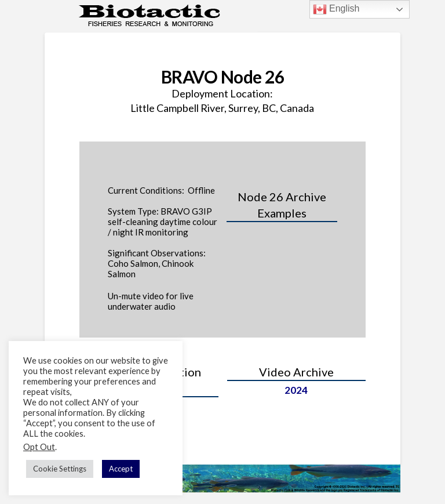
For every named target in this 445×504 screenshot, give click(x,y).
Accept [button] (121, 469)
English (336, 9)
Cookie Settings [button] (60, 469)
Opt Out (39, 447)
